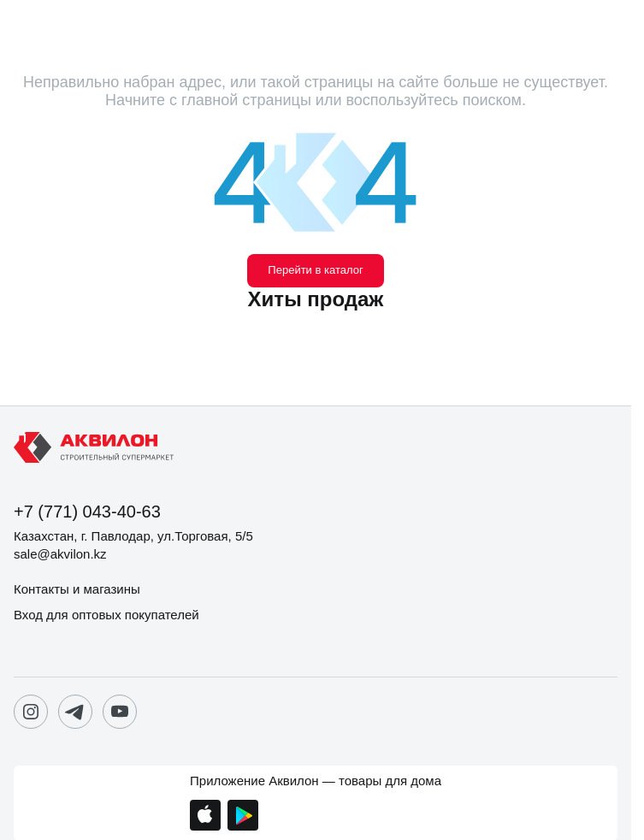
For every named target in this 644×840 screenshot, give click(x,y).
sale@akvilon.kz (60, 554)
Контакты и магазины (77, 589)
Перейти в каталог (315, 270)
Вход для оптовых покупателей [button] (106, 615)
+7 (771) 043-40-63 (87, 512)
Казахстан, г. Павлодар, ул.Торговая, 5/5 (133, 536)
